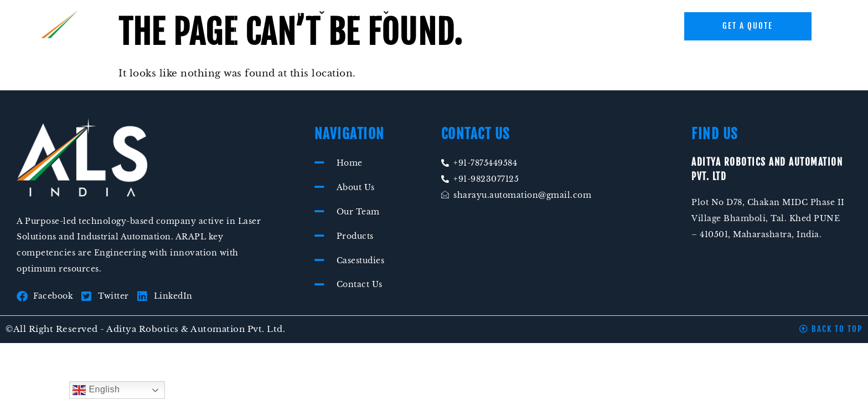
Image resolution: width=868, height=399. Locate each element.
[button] (302, 13)
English (96, 390)
